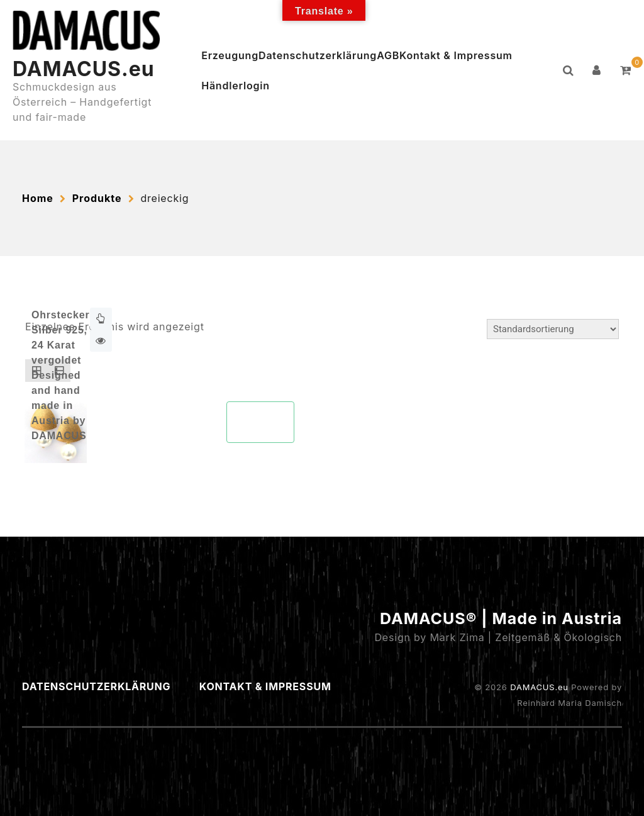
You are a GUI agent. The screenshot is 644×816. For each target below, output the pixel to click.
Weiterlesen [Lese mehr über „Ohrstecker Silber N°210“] (101, 319)
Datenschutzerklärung (318, 55)
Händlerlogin (236, 86)
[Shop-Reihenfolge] (553, 329)
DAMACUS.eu (84, 69)
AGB (388, 55)
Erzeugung (230, 55)
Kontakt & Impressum (456, 55)
